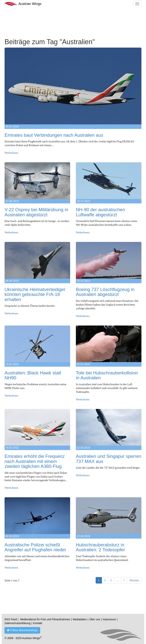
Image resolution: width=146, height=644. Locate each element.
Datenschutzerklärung (17, 623)
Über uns (95, 619)
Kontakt (38, 623)
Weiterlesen (11, 153)
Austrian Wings (23, 4)
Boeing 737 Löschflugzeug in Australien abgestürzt (105, 292)
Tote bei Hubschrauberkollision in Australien (107, 375)
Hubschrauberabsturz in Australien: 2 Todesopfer (100, 547)
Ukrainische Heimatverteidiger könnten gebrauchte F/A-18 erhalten (35, 294)
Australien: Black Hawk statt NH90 (33, 375)
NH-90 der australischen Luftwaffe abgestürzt (100, 212)
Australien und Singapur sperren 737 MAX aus (109, 459)
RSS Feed (11, 619)
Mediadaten (80, 619)
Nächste (134, 580)
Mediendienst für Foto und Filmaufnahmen (45, 619)
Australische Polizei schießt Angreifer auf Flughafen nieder (35, 547)
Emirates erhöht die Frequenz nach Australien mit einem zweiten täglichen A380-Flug (35, 461)
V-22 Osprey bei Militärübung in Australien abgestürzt (36, 212)
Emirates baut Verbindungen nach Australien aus (54, 135)
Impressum (109, 619)
